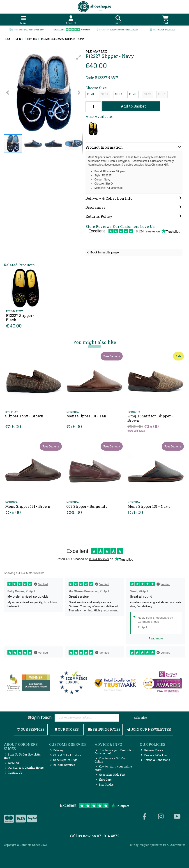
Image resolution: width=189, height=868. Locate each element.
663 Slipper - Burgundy (87, 506)
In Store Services (63, 765)
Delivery (57, 750)
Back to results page (105, 252)
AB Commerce (176, 845)
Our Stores (67, 729)
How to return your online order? (113, 768)
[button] (79, 57)
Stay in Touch (40, 718)
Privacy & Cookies (154, 755)
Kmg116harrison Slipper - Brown (150, 418)
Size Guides (105, 784)
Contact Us (14, 772)
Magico (144, 845)
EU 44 (133, 94)
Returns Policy (152, 750)
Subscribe (140, 718)
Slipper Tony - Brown (24, 416)
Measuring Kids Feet (110, 774)
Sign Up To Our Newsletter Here (23, 756)
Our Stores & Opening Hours (24, 767)
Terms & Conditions (155, 760)
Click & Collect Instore (66, 755)
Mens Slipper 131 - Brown (28, 506)
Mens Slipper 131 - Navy (149, 506)
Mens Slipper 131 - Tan (86, 416)
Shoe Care (104, 779)
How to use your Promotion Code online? (114, 752)
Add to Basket (131, 106)
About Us (12, 763)
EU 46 (162, 94)
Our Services (31, 729)
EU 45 (147, 94)
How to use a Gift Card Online (111, 760)
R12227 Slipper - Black (20, 318)
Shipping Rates (104, 729)
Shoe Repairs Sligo (64, 760)
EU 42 (104, 94)
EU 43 (119, 94)
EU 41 (91, 94)
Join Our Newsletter (149, 729)
